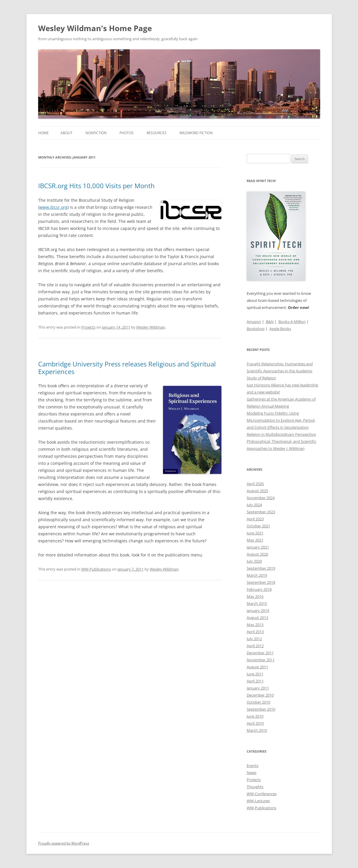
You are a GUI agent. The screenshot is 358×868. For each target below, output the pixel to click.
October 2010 (258, 702)
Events (253, 766)
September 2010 (261, 709)
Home (43, 133)
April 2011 (255, 681)
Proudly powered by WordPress (64, 843)
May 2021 (255, 540)
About (67, 133)
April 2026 (255, 484)
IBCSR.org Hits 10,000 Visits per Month (96, 186)
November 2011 (261, 660)
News (252, 773)
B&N (270, 322)
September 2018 (261, 582)
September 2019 (261, 568)
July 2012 (254, 639)
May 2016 (255, 596)
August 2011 (257, 667)
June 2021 (255, 533)
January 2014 (258, 610)
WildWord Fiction (196, 133)
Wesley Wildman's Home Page (95, 28)
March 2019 (257, 575)
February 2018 (259, 589)
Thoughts (255, 787)
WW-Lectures (258, 801)
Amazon (254, 322)
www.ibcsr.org (53, 207)
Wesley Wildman (151, 327)
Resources (157, 133)
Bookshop (256, 329)
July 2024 (254, 505)
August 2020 (257, 554)
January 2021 (258, 547)
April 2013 (255, 632)
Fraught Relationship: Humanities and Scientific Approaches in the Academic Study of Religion (280, 371)
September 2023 (261, 512)
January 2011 (258, 688)
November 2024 (261, 498)
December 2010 (260, 695)
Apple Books (280, 329)
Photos (127, 133)
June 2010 (255, 716)
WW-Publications (96, 569)
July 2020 (254, 561)
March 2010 (257, 730)
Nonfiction (96, 133)
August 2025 (257, 491)
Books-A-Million (292, 322)
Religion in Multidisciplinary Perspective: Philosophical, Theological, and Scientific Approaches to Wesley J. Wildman (281, 441)
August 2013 (257, 618)
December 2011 (260, 653)
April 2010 (255, 723)
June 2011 (255, 674)
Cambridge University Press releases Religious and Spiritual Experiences (127, 368)
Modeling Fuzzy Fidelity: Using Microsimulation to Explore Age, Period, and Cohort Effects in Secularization (281, 420)
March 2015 (257, 603)
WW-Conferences (262, 794)
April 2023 (255, 519)
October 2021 (258, 526)
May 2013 (255, 625)
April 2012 (255, 646)
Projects (88, 327)
